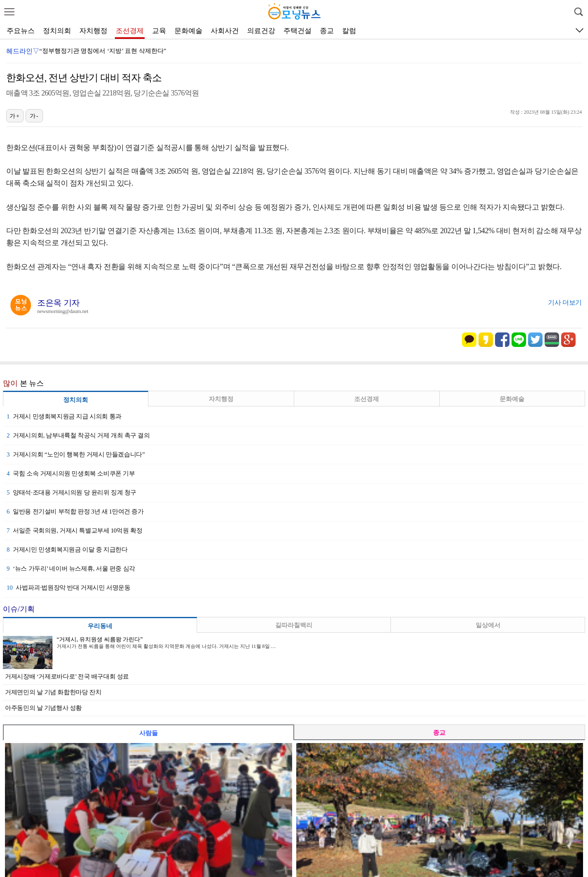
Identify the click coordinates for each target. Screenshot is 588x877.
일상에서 (488, 625)
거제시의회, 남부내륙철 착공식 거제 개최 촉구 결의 (78, 435)
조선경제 (130, 31)
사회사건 (225, 31)
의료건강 (261, 31)
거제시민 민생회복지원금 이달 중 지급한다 (67, 550)
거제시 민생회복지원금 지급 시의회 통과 (64, 416)
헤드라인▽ (23, 51)
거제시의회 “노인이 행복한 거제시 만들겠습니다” (76, 454)
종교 (327, 31)
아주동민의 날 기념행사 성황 (43, 708)
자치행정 (93, 31)
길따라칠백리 (294, 625)
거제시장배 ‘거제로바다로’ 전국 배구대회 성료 (67, 676)
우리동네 (100, 626)
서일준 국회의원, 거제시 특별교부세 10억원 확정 (74, 531)
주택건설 (298, 31)
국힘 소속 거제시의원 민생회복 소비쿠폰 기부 (71, 473)
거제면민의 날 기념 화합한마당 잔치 (53, 692)
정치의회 (57, 31)
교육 (159, 31)
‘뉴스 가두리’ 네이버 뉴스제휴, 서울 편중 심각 (71, 569)
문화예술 (188, 31)
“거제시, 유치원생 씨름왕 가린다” (100, 639)
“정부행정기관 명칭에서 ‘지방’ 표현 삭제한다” (103, 51)
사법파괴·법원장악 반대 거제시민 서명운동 (69, 588)
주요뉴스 (21, 31)
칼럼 (349, 31)
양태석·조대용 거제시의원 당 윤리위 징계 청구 (71, 492)
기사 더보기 (565, 302)
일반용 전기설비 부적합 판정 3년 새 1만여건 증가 (75, 511)
